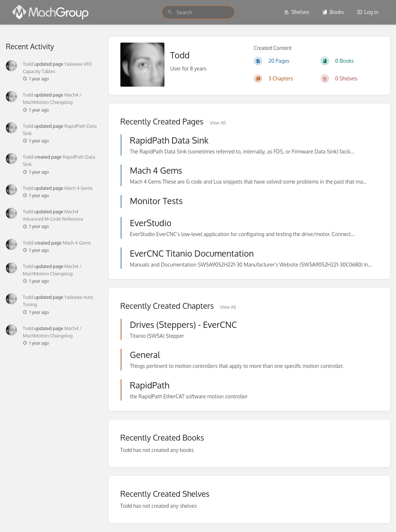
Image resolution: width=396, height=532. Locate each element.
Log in (368, 12)
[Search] (170, 12)
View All (217, 123)
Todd (28, 64)
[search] (198, 12)
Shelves (297, 12)
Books (333, 12)
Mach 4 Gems (78, 188)
